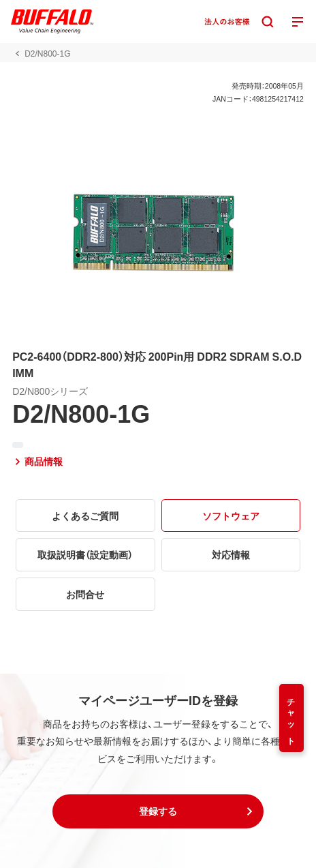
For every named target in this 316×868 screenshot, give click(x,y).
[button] (158, 811)
